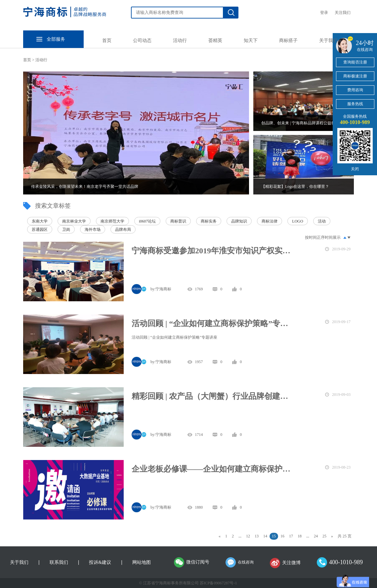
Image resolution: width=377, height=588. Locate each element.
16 (282, 536)
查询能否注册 (355, 62)
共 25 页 (345, 536)
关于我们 (328, 41)
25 (324, 536)
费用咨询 (355, 90)
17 (291, 536)
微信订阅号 (198, 562)
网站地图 (142, 562)
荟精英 (215, 41)
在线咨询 (246, 562)
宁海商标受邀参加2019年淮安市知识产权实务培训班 (213, 251)
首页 (107, 41)
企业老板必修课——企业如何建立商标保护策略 (213, 469)
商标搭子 (288, 41)
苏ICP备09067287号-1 (218, 583)
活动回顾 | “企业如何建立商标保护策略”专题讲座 (213, 323)
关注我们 (343, 13)
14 (265, 536)
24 (316, 536)
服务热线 (355, 104)
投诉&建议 (100, 562)
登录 (324, 13)
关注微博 (291, 563)
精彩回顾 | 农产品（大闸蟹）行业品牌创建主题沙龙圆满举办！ (213, 396)
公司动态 (142, 41)
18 (300, 536)
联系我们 (59, 562)
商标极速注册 (355, 76)
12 (248, 536)
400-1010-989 (346, 562)
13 (257, 536)
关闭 (355, 169)
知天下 (251, 41)
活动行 (180, 41)
